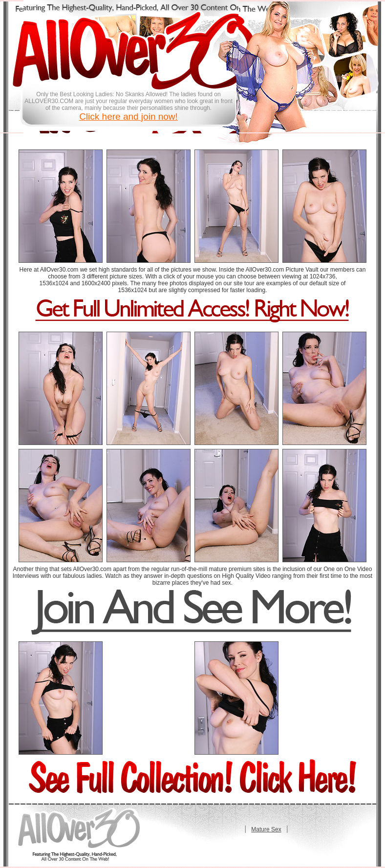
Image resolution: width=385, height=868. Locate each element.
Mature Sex (266, 829)
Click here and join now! (128, 116)
